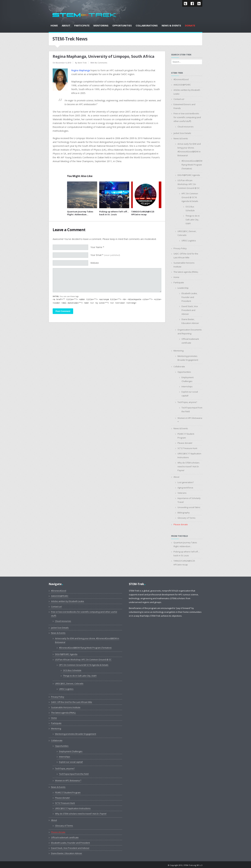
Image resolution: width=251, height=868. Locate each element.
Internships (187, 386)
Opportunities (184, 372)
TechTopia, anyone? (187, 402)
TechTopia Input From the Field (74, 774)
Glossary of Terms (186, 518)
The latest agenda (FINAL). (186, 272)
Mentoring (178, 351)
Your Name (97, 247)
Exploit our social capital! (71, 762)
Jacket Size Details (182, 133)
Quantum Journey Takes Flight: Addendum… (80, 213)
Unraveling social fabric (189, 507)
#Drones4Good (181, 79)
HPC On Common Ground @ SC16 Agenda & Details (190, 197)
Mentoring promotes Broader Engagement (76, 734)
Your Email (105, 255)
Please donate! (185, 443)
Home (176, 277)
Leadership (183, 288)
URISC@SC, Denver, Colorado (69, 683)
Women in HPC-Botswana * (68, 780)
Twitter (186, 3)
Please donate (181, 524)
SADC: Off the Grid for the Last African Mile (72, 702)
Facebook (192, 3)
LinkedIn (199, 3)
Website (95, 263)
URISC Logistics (189, 241)
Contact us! (179, 99)
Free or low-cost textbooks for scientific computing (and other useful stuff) (187, 117)
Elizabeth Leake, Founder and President (189, 297)
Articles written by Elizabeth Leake (68, 601)
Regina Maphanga (81, 70)
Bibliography (184, 513)
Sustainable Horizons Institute (66, 707)
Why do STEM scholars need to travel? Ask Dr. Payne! (188, 466)
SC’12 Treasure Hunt (187, 448)
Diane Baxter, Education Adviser (67, 853)
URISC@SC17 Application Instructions (73, 808)
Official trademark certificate (65, 837)
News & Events (181, 138)
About (176, 477)
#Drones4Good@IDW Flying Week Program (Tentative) (192, 165)
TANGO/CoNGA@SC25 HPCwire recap (143, 213)
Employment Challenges (71, 751)
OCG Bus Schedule (72, 670)
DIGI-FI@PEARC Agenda (189, 175)
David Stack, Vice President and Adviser (190, 310)
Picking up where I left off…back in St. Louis (114, 213)
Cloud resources (186, 127)
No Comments (101, 63)
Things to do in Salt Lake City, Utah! (193, 220)
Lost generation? (186, 482)
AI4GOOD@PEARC (182, 85)
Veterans (182, 493)
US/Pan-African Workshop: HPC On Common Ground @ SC (189, 184)
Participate (179, 282)
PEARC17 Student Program (68, 792)
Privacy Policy (180, 248)
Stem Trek (82, 63)
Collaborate (179, 366)
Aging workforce (185, 488)
